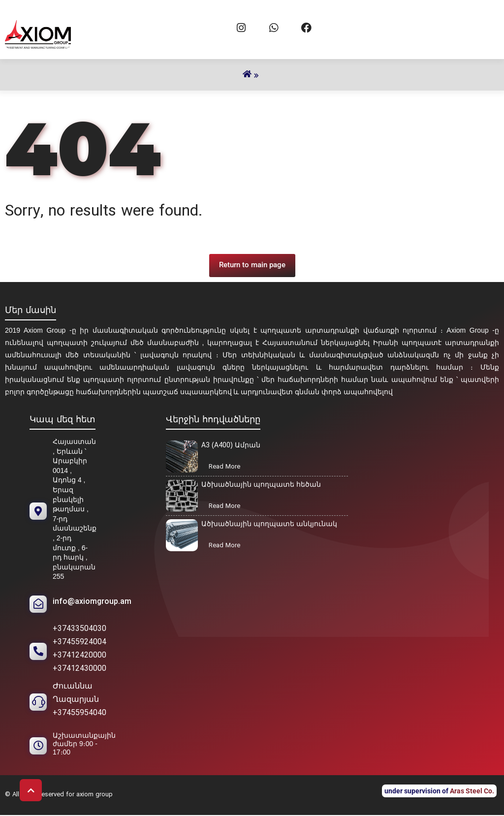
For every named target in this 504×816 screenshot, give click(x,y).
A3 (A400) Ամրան (231, 446)
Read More (228, 468)
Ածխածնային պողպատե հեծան (261, 485)
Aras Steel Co (471, 791)
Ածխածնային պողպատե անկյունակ (269, 524)
